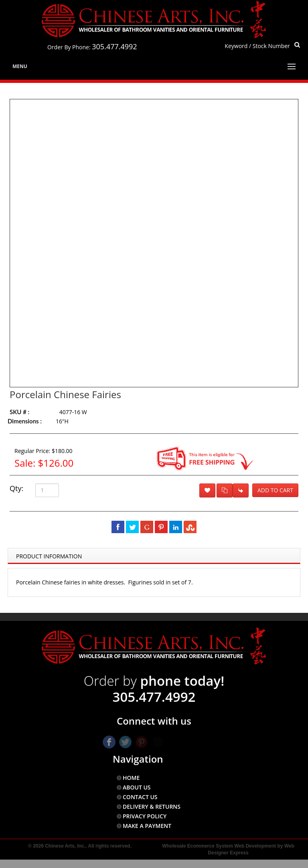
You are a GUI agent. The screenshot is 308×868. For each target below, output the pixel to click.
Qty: (16, 488)
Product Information (49, 556)
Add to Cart (275, 490)
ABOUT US (137, 787)
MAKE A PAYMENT (147, 826)
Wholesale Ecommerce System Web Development (219, 846)
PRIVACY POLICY (145, 816)
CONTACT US (140, 797)
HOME (131, 778)
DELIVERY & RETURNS (152, 807)
